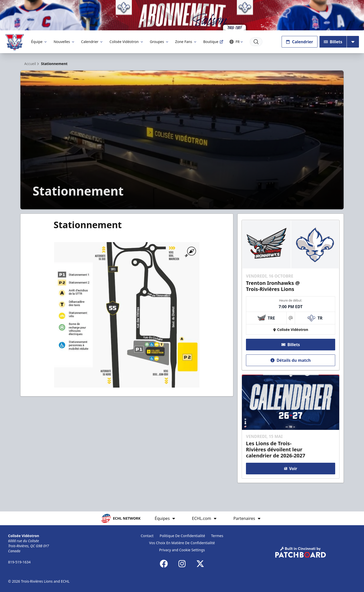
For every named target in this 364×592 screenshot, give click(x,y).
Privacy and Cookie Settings (182, 550)
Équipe (39, 42)
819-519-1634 (19, 562)
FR (237, 42)
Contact (147, 536)
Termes (217, 536)
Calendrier (92, 42)
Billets (333, 42)
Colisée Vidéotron (127, 42)
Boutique (213, 42)
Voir (290, 469)
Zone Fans (186, 42)
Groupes (160, 42)
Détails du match (291, 360)
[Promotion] (182, 15)
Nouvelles (64, 42)
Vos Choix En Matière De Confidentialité (182, 543)
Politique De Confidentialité (182, 536)
